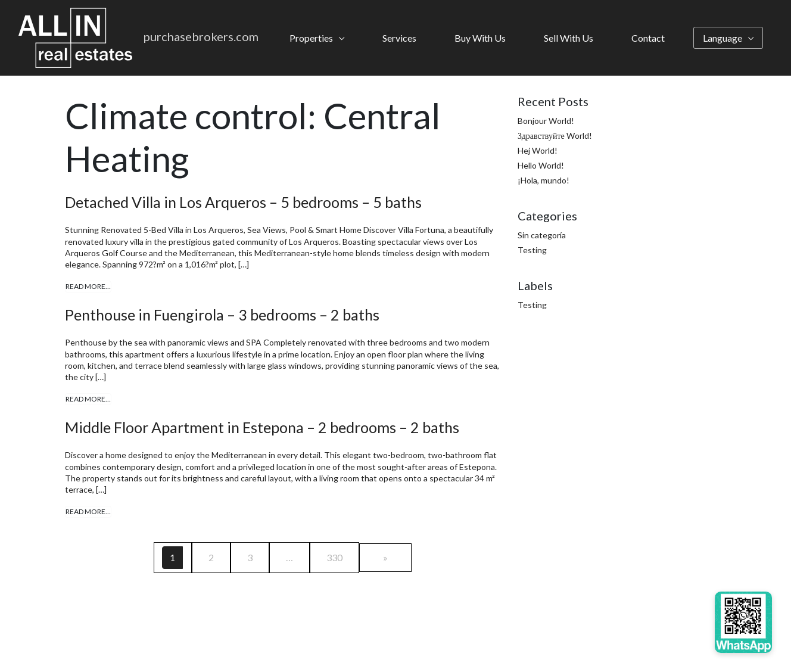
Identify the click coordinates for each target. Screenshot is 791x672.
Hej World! (538, 150)
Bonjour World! (546, 121)
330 (334, 557)
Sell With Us (569, 38)
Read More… (88, 286)
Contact (648, 38)
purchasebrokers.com (201, 36)
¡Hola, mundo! (544, 180)
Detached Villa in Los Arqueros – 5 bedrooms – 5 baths (243, 202)
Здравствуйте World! (555, 136)
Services (399, 38)
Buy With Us (480, 38)
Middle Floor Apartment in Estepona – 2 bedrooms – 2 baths (262, 427)
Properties (311, 38)
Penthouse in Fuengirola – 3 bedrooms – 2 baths (222, 315)
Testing (532, 250)
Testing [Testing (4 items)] (532, 305)
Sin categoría (542, 235)
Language (723, 38)
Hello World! (541, 165)
